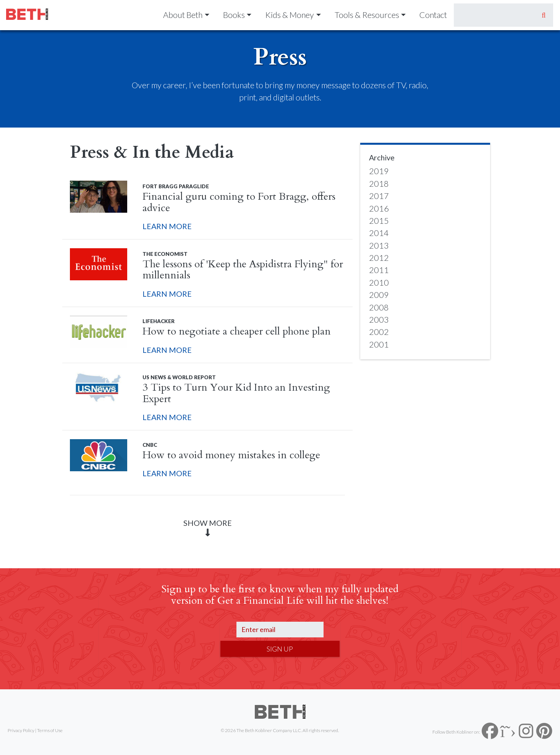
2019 (379, 171)
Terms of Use (50, 730)
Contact (433, 15)
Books (234, 15)
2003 (379, 320)
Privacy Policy (21, 730)
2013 (379, 246)
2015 (379, 221)
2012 (379, 258)
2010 (379, 283)
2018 (379, 184)
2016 (379, 209)
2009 (379, 295)
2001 (379, 344)
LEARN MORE (167, 226)
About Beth (183, 15)
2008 (379, 307)
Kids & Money (290, 15)
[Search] (494, 15)
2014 (379, 233)
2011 (379, 270)
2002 (379, 332)
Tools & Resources (367, 15)
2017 (379, 196)
